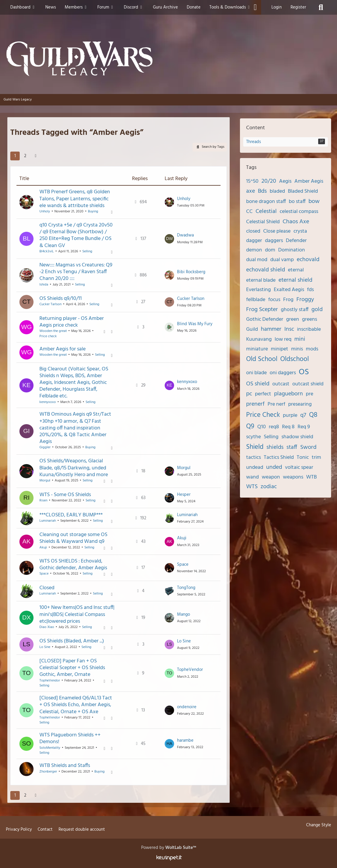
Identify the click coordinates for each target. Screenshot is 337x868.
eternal (296, 270)
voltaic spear (299, 467)
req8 (274, 427)
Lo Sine (45, 647)
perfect (263, 394)
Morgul (45, 481)
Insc (289, 329)
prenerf (255, 404)
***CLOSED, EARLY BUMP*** (71, 515)
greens (310, 319)
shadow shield (297, 437)
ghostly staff (295, 310)
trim (316, 457)
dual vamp (282, 260)
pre (310, 394)
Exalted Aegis (289, 290)
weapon (271, 477)
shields (275, 447)
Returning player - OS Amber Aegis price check (72, 322)
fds (310, 290)
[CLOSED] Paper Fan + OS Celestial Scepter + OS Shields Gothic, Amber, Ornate (72, 668)
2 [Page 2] (25, 156)
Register (298, 7)
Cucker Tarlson (50, 304)
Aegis (285, 181)
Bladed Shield (303, 191)
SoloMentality (50, 748)
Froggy (305, 300)
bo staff (297, 202)
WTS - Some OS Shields (65, 495)
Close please (277, 231)
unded (274, 467)
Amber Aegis (309, 181)
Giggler (45, 447)
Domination (292, 250)
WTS (252, 487)
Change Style (319, 825)
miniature (257, 349)
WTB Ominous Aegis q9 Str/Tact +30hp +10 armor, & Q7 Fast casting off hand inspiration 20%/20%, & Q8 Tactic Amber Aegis (75, 428)
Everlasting (258, 290)
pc (249, 394)
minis (297, 349)
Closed (47, 588)
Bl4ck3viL (47, 251)
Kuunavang (259, 339)
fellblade (256, 300)
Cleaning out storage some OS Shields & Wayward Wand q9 (73, 538)
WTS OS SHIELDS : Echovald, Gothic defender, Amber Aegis (73, 565)
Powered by (169, 848)
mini (300, 339)
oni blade (256, 373)
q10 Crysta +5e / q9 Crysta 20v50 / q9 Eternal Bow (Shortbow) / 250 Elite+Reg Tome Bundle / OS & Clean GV (76, 235)
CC (249, 212)
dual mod (257, 260)
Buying (93, 211)
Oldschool (295, 359)
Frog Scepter (262, 310)
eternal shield (295, 280)
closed (253, 231)
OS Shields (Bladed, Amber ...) (72, 641)
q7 (303, 415)
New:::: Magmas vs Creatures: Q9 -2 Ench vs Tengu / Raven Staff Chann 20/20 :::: (76, 272)
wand (252, 477)
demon (254, 250)
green (293, 319)
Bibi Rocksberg (191, 272)
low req (283, 339)
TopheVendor (50, 680)
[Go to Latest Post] (169, 202)
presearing (300, 404)
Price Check (263, 415)
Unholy (45, 211)
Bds (262, 191)
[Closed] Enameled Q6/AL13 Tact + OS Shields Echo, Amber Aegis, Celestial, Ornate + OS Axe (76, 705)
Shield (255, 447)
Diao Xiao (47, 627)
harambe (185, 741)
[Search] (321, 7)
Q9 (250, 427)
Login (277, 7)
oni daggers (283, 373)
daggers (274, 241)
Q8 (313, 415)
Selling (87, 251)
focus (274, 300)
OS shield (258, 384)
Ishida (44, 284)
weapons (293, 477)
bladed (277, 191)
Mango (183, 615)
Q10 (262, 427)
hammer (271, 329)
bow (314, 202)
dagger (254, 241)
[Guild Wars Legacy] (168, 59)
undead (255, 467)
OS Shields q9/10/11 (61, 299)
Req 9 (304, 427)
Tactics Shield (279, 457)
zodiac (269, 487)
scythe (253, 437)
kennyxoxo (48, 402)
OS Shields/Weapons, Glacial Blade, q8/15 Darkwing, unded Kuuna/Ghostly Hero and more (74, 468)
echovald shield (266, 270)
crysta (300, 231)
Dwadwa (185, 235)
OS (304, 372)
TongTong (186, 588)
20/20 (269, 181)
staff (292, 447)
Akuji (43, 547)
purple (290, 415)
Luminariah (48, 521)
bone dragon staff (266, 202)
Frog (288, 300)
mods (312, 349)
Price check (48, 336)
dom (270, 250)
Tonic (303, 457)
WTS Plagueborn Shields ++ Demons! (70, 738)
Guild (252, 329)
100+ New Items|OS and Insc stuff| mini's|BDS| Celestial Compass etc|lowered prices (77, 614)
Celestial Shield (263, 222)
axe (251, 191)
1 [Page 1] (15, 156)
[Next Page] (36, 156)
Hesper (184, 495)
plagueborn (288, 394)
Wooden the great (53, 331)
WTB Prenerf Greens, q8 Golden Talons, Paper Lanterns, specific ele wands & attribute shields (75, 199)
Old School (262, 359)
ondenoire (187, 707)
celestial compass (299, 212)
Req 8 (288, 427)
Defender (296, 241)
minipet (280, 349)
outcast (281, 384)
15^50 (252, 181)
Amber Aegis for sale (62, 349)
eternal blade (261, 280)
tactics (253, 457)
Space (44, 574)
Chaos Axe (296, 222)
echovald (308, 260)
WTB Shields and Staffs (65, 766)
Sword (308, 447)
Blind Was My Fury (195, 324)
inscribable (309, 329)
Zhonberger (48, 771)
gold (317, 310)
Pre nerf (276, 404)
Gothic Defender (265, 319)
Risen (43, 500)
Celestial (266, 211)
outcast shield (308, 384)
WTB (311, 477)
